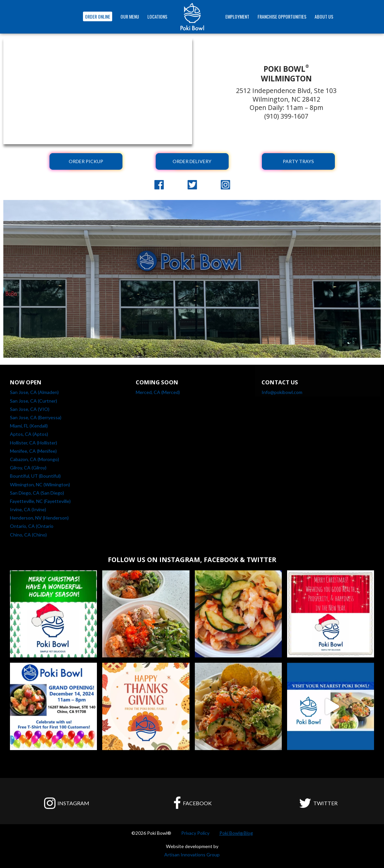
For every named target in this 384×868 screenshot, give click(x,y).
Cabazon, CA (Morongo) (35, 459)
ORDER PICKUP (86, 161)
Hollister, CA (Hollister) (34, 443)
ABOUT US (324, 16)
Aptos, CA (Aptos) (29, 434)
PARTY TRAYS (298, 161)
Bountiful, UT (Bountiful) (35, 476)
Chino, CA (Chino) (28, 535)
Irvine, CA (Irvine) (28, 509)
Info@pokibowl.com (282, 392)
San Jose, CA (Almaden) (34, 392)
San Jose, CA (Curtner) (34, 401)
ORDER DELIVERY (192, 161)
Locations (157, 16)
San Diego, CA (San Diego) (37, 493)
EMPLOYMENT (237, 16)
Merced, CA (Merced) (158, 392)
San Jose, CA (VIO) (30, 409)
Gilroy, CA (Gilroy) (28, 468)
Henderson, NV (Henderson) (39, 518)
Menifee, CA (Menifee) (33, 451)
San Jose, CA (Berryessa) (36, 417)
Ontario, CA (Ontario (32, 526)
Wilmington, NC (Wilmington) (40, 484)
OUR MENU (130, 16)
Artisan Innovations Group (192, 855)
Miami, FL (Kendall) (29, 426)
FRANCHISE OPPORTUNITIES (282, 16)
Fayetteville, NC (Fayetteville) (40, 501)
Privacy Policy (195, 833)
